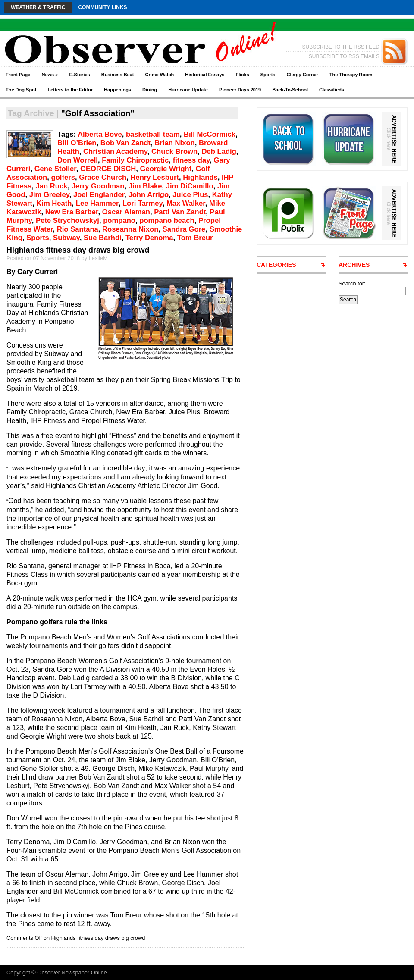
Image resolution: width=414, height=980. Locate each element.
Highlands (200, 177)
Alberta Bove (100, 134)
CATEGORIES (276, 265)
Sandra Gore (184, 229)
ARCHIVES (354, 265)
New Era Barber (72, 212)
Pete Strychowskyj (67, 221)
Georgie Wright (166, 169)
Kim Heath (54, 203)
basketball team (153, 134)
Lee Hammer (97, 203)
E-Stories (79, 75)
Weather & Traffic (38, 7)
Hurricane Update (188, 90)
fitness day (191, 160)
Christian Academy (115, 152)
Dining (150, 90)
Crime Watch (160, 75)
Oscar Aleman (126, 212)
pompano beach (167, 221)
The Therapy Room (351, 75)
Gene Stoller (55, 169)
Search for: (352, 283)
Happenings (118, 90)
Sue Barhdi (103, 238)
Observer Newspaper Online (72, 972)
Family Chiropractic (135, 160)
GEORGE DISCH (108, 169)
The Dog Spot (21, 90)
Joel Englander (99, 195)
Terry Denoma (149, 238)
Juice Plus (190, 195)
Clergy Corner (302, 75)
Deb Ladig (219, 152)
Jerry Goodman (98, 186)
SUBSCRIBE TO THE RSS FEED (341, 47)
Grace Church (103, 177)
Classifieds (332, 90)
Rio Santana (78, 229)
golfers (63, 177)
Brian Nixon (174, 143)
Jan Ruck (51, 186)
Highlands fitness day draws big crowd (78, 250)
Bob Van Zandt (125, 143)
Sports (268, 75)
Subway (66, 238)
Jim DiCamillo (190, 186)
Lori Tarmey (143, 203)
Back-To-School (290, 90)
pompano (119, 221)
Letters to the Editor (71, 90)
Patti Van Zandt (180, 212)
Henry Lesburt (155, 177)
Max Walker (186, 203)
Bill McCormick (210, 134)
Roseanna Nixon (130, 229)
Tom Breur (195, 238)
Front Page (18, 75)
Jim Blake (145, 186)
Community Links (102, 7)
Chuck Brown (174, 152)
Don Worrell (78, 160)
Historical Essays (205, 75)
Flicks (242, 75)
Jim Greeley (49, 195)
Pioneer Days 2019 (240, 90)
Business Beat (118, 75)
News (50, 75)
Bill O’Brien (77, 143)
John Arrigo (148, 195)
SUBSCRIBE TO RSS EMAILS (344, 56)
